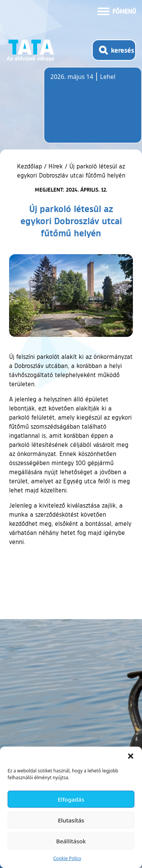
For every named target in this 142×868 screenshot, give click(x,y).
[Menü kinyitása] (117, 11)
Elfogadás (71, 799)
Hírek (56, 166)
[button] (131, 756)
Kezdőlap (30, 166)
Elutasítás (71, 820)
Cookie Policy (67, 858)
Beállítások (71, 841)
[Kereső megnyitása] (114, 50)
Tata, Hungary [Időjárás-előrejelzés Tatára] (93, 110)
